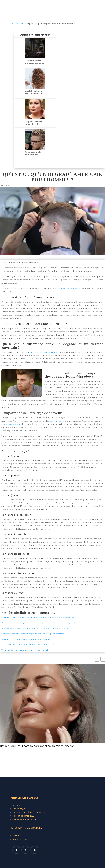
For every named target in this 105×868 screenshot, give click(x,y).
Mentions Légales (20, 839)
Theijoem (15, 24)
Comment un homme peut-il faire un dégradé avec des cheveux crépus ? (38, 623)
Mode (24, 24)
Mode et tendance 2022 (23, 816)
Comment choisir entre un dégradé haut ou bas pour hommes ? (34, 634)
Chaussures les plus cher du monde (29, 812)
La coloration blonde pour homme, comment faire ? (28, 645)
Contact (16, 836)
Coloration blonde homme (24, 819)
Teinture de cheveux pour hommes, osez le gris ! (26, 650)
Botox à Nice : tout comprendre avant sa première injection (37, 746)
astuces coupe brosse (69, 288)
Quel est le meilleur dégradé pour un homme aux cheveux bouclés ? (36, 628)
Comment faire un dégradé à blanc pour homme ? (27, 639)
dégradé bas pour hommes (43, 352)
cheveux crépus (14, 424)
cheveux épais (57, 421)
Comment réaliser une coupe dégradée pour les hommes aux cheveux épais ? (40, 617)
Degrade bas (18, 805)
